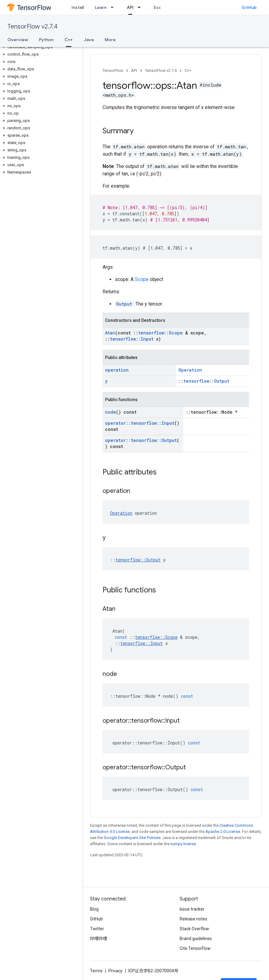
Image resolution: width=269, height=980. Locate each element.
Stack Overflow (194, 929)
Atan (110, 333)
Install (78, 7)
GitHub (249, 7)
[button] (40, 47)
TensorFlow (113, 70)
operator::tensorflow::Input (140, 423)
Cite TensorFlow (195, 948)
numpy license (183, 844)
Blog (94, 909)
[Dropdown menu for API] (141, 7)
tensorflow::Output (206, 381)
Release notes (193, 919)
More (110, 40)
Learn (101, 7)
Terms (96, 971)
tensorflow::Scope (160, 333)
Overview (18, 40)
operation (117, 370)
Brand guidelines (196, 939)
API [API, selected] (130, 7)
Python (46, 40)
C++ (188, 70)
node (111, 412)
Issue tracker (192, 909)
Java (89, 40)
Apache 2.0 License (223, 832)
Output (124, 304)
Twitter (97, 929)
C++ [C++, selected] (69, 40)
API (134, 70)
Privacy (115, 971)
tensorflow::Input (132, 339)
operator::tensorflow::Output (141, 440)
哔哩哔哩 (99, 939)
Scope (142, 279)
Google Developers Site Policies (132, 838)
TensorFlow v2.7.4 (32, 27)
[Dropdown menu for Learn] (114, 7)
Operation (190, 370)
